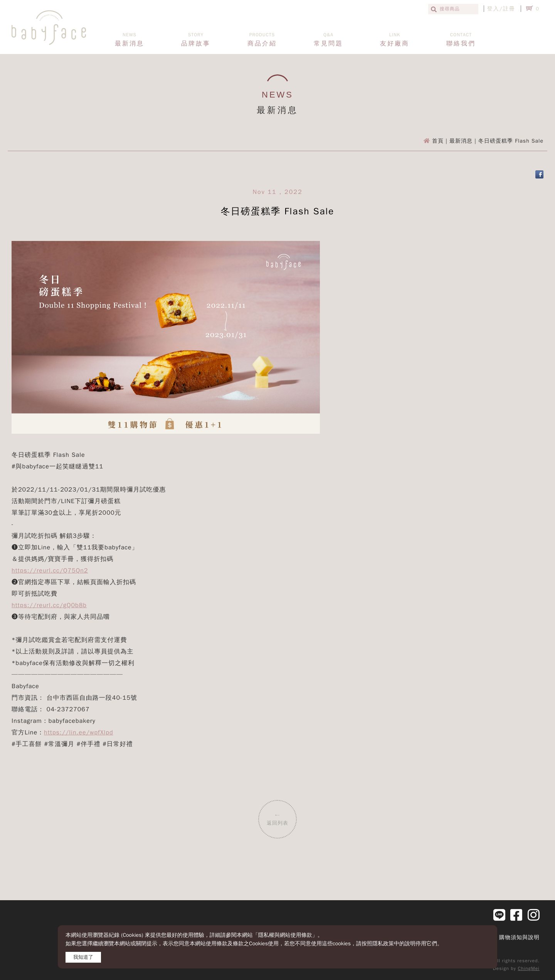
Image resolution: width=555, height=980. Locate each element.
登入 (493, 9)
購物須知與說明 (519, 937)
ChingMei (529, 968)
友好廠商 (395, 40)
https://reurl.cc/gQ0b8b (49, 605)
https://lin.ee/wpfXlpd (79, 732)
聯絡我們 (461, 40)
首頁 (438, 141)
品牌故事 (196, 40)
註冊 (509, 9)
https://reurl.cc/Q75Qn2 (50, 571)
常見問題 (328, 40)
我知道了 (83, 957)
